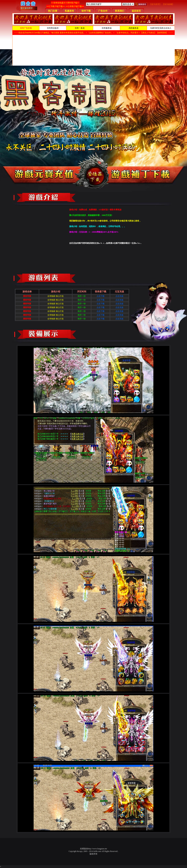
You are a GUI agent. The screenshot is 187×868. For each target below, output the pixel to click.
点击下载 (101, 296)
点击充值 (119, 296)
